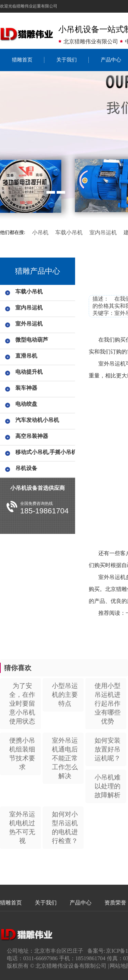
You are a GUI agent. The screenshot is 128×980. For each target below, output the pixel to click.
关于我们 (67, 60)
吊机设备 (26, 468)
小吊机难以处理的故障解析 (108, 786)
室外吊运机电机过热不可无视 (22, 827)
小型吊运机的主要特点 (65, 695)
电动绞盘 (26, 404)
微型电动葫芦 (32, 340)
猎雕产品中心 (38, 271)
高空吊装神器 (32, 436)
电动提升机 (29, 372)
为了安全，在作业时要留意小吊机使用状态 (22, 703)
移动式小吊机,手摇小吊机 (44, 452)
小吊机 (40, 232)
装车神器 (26, 388)
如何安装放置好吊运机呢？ (108, 749)
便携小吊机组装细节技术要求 (22, 754)
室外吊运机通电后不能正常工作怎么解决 (65, 758)
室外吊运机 (29, 324)
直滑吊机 (26, 356)
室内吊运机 (103, 232)
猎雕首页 (22, 60)
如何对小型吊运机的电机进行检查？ (65, 827)
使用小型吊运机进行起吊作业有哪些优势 (108, 703)
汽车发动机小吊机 (37, 420)
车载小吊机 (69, 232)
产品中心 (81, 903)
